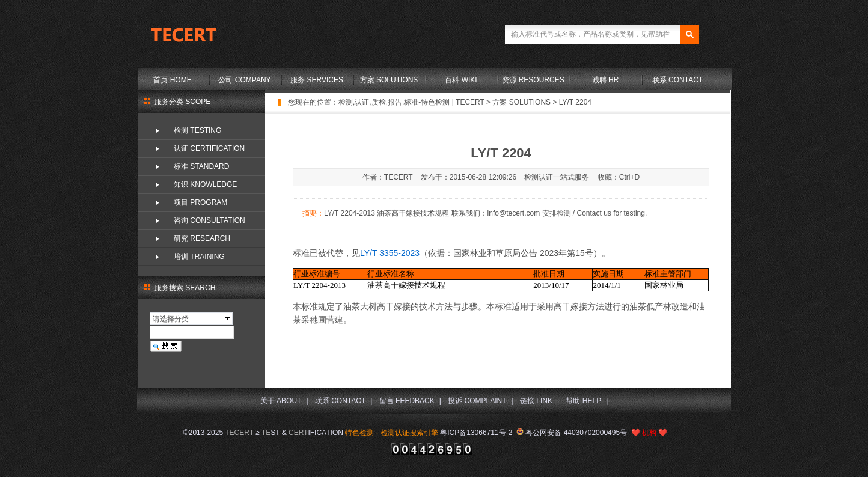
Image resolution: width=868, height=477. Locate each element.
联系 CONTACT (677, 80)
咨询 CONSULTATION (209, 220)
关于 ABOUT (281, 401)
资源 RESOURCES (533, 80)
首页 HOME (172, 80)
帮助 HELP (583, 401)
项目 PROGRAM (200, 202)
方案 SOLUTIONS (389, 80)
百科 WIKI (461, 80)
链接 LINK (536, 401)
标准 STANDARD (201, 166)
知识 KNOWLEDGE (205, 184)
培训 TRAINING (199, 257)
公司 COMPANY (244, 80)
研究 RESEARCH (202, 239)
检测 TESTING (197, 130)
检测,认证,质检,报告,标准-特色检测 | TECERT (411, 102)
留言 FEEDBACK (407, 401)
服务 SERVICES (317, 80)
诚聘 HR (606, 80)
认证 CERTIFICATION (209, 148)
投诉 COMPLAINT (477, 401)
